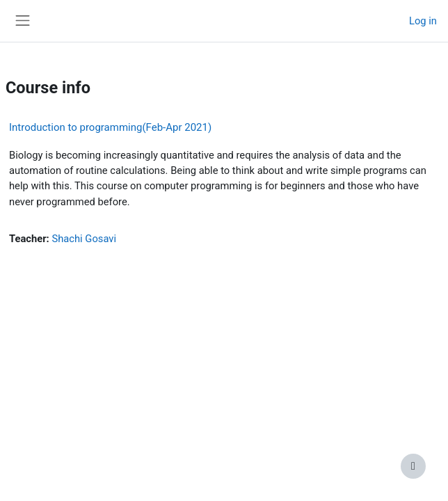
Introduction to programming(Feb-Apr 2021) (110, 127)
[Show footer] (413, 466)
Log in (423, 21)
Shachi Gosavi (84, 239)
